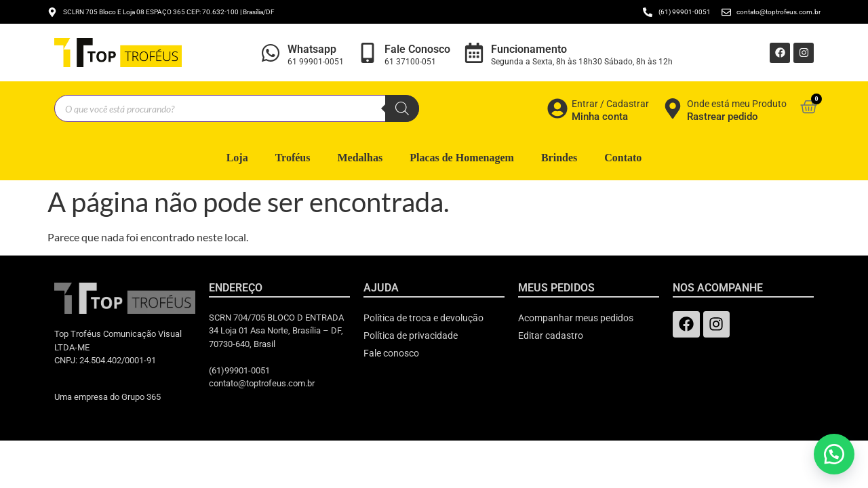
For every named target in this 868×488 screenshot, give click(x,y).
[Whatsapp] (271, 53)
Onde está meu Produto (737, 104)
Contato (623, 158)
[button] (834, 454)
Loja (237, 158)
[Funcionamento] (474, 53)
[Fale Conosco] (368, 53)
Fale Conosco (417, 49)
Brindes (559, 158)
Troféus (293, 158)
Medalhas (360, 158)
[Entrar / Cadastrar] (557, 108)
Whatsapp (312, 49)
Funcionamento (529, 49)
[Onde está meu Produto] (673, 108)
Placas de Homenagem (462, 158)
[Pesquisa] (402, 108)
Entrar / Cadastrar (610, 104)
